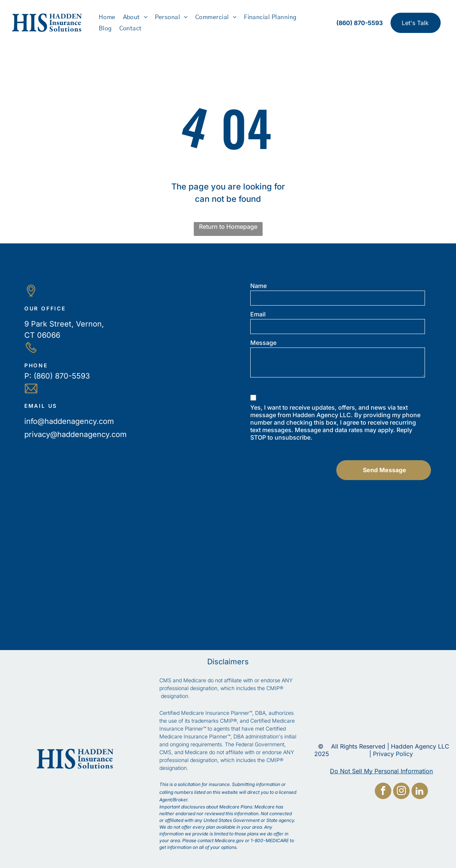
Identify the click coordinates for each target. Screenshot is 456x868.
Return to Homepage (228, 227)
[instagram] (401, 859)
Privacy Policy (393, 754)
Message (263, 343)
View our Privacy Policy (284, 449)
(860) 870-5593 (62, 376)
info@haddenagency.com (69, 421)
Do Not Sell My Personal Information (381, 771)
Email (258, 314)
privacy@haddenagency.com (76, 434)
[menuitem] (107, 17)
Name (258, 286)
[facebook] (383, 859)
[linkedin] (420, 859)
